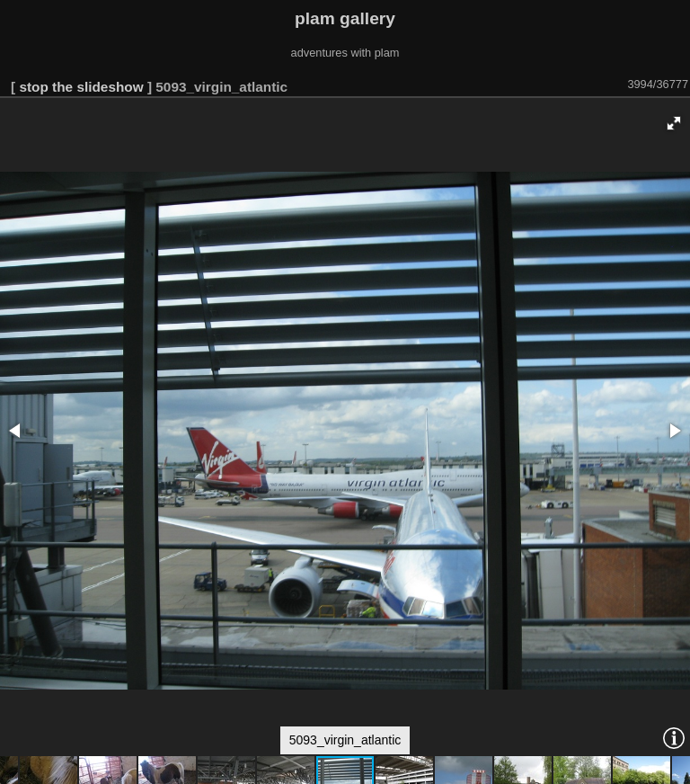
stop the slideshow (81, 87)
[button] (674, 123)
